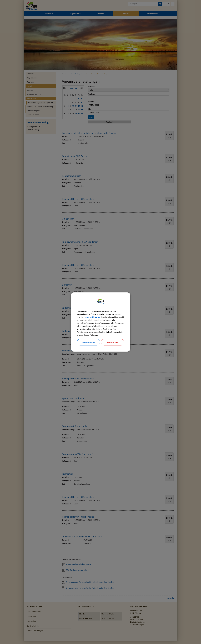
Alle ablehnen (113, 344)
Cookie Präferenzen (100, 315)
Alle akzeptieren (88, 344)
